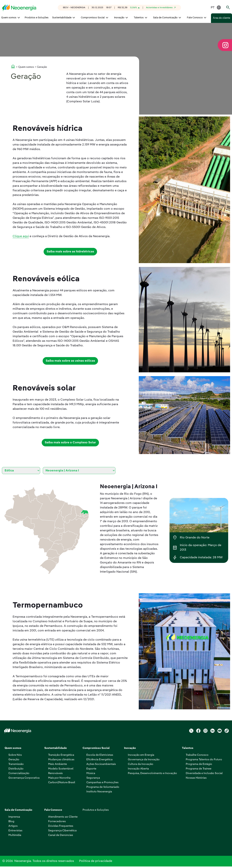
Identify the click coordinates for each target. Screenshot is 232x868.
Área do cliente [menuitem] (221, 18)
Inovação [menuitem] (119, 18)
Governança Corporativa (24, 778)
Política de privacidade (96, 862)
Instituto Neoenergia (99, 792)
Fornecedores (57, 821)
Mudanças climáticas (61, 760)
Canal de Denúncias (61, 835)
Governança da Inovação (144, 760)
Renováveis (55, 773)
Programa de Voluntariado (103, 787)
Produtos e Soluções (96, 810)
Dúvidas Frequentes (61, 826)
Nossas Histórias (196, 778)
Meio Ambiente (58, 764)
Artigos (13, 826)
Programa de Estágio (199, 764)
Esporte (91, 769)
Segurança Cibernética (62, 831)
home (13, 66)
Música (91, 773)
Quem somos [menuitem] (9, 18)
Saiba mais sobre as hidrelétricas (70, 252)
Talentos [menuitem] (139, 18)
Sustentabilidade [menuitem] (62, 18)
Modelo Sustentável (61, 769)
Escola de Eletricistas (100, 755)
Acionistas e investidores (159, 8)
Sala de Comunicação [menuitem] (165, 18)
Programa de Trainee (199, 769)
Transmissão (16, 764)
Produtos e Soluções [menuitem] (37, 18)
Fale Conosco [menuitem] (195, 18)
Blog (11, 821)
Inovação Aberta (138, 769)
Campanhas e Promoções (102, 782)
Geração (14, 760)
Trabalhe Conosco (197, 755)
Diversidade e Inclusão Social (204, 773)
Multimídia (15, 835)
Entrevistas (15, 831)
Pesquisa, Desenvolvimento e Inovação (152, 773)
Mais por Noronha (59, 778)
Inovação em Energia (141, 755)
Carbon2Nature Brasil (62, 782)
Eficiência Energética (99, 760)
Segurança (93, 778)
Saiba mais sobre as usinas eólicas (70, 361)
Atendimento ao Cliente (63, 817)
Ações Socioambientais (101, 764)
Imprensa (14, 817)
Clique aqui (21, 236)
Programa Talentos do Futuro (204, 760)
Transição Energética (61, 755)
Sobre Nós (15, 755)
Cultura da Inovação (141, 764)
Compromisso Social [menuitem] (93, 18)
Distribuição (16, 769)
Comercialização (19, 773)
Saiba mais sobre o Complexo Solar (70, 443)
